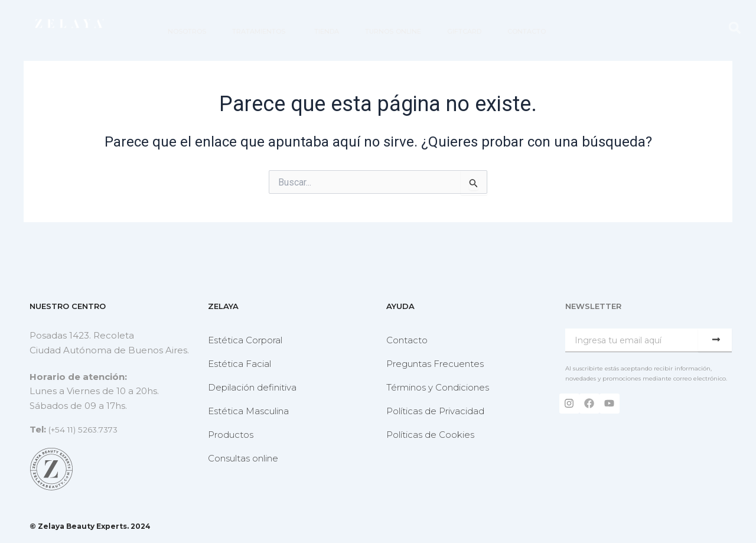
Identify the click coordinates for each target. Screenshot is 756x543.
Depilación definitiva (252, 387)
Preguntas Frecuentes (435, 364)
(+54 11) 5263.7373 (88, 429)
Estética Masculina (248, 411)
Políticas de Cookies (430, 435)
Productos (231, 435)
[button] (734, 28)
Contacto (407, 340)
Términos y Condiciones (438, 387)
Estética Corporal (245, 340)
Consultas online (243, 458)
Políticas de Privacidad (435, 411)
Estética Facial (239, 364)
